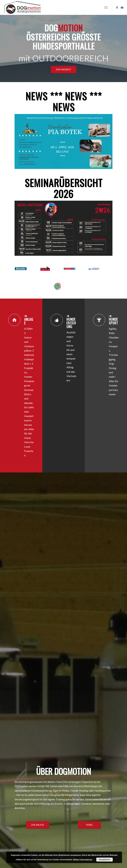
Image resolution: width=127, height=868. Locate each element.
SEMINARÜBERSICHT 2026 (64, 188)
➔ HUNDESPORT (113, 319)
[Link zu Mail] (122, 7)
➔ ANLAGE (29, 319)
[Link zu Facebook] (117, 7)
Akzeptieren (105, 860)
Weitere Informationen (83, 860)
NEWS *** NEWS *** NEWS (64, 101)
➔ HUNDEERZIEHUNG (71, 321)
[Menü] (106, 7)
